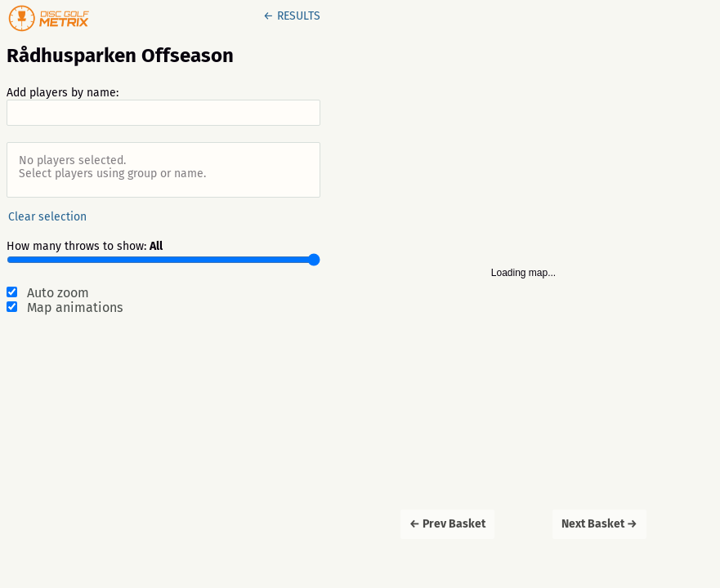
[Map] (523, 294)
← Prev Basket (447, 524)
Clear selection (47, 217)
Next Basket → (599, 524)
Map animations (75, 308)
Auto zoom (58, 293)
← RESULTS (292, 16)
